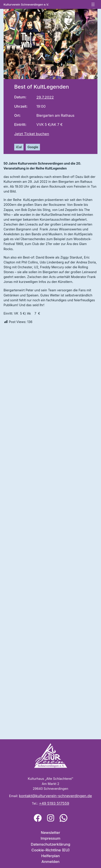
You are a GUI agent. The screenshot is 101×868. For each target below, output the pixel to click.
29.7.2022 (45, 97)
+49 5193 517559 (54, 803)
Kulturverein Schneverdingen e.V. (26, 5)
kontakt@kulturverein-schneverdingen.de (55, 796)
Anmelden (50, 862)
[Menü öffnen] (93, 4)
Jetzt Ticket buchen (32, 134)
